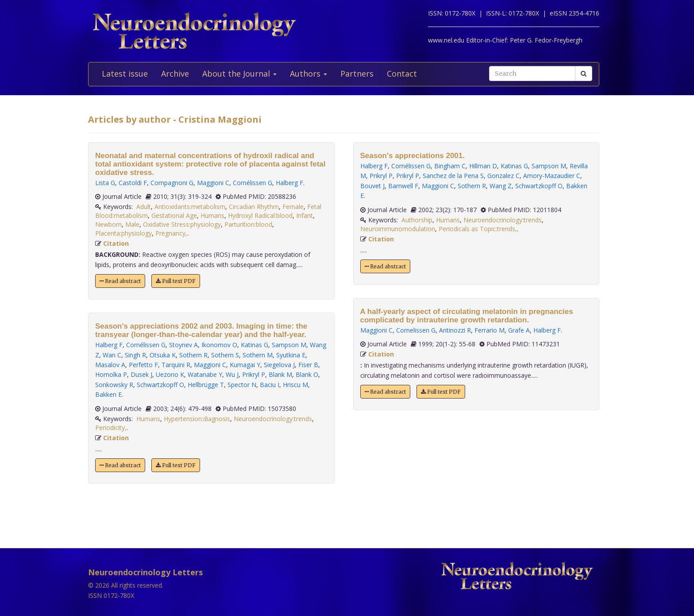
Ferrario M (490, 330)
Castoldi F (133, 183)
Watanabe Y (205, 374)
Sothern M (258, 355)
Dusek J (141, 374)
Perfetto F (143, 365)
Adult (144, 207)
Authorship (417, 220)
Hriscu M (295, 385)
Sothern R (193, 355)
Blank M (280, 374)
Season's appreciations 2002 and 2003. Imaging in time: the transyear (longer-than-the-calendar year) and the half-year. (201, 330)
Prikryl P (254, 374)
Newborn (108, 224)
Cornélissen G (253, 183)
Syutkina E (291, 355)
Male (132, 224)
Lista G (105, 183)
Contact (402, 74)
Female (293, 207)
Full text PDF (176, 281)
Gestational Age (174, 215)
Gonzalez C (503, 176)
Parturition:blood (248, 224)
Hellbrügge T (206, 385)
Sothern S (225, 355)
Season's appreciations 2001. (413, 156)
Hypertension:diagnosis (197, 419)
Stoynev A (183, 345)
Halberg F (289, 183)
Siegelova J (279, 365)
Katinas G (254, 345)
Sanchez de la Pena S (453, 176)
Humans (212, 215)
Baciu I (270, 385)
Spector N (242, 385)
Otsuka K (163, 355)
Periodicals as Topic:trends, (478, 229)
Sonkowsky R (114, 385)
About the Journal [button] (239, 74)
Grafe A (519, 330)
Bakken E (108, 394)
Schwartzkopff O (160, 385)
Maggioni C (213, 183)
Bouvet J (372, 186)
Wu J (232, 374)
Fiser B (308, 365)
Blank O (307, 374)
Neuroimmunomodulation (398, 229)
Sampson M (289, 345)
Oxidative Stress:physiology (182, 224)
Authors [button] (308, 74)
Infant (305, 215)
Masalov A (110, 365)
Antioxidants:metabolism (190, 207)
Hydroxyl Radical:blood (260, 215)
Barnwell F (403, 186)
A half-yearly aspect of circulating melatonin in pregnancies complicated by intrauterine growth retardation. (467, 316)
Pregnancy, (171, 233)
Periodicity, (111, 428)
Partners (357, 74)
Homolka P (111, 374)
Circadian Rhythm (254, 207)
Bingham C (450, 166)
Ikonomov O (219, 345)
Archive (175, 74)
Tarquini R (176, 365)
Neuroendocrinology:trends (273, 419)
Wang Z (501, 186)
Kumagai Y (245, 365)
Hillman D (483, 166)
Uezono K (170, 374)
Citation (116, 243)
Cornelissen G (416, 330)
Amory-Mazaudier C (552, 176)
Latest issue (125, 74)
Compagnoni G (172, 183)
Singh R (135, 355)
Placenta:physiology (123, 233)
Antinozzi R (455, 330)
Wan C (112, 355)
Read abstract (120, 281)
